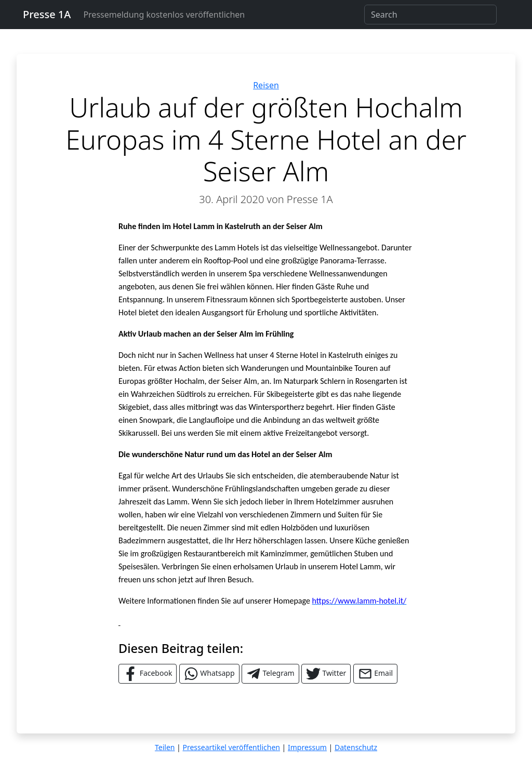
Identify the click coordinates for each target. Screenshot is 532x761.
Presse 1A (47, 14)
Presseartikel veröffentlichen (231, 747)
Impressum (307, 747)
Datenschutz (356, 747)
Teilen (165, 747)
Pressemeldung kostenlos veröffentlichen (164, 15)
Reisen (266, 85)
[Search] (430, 15)
